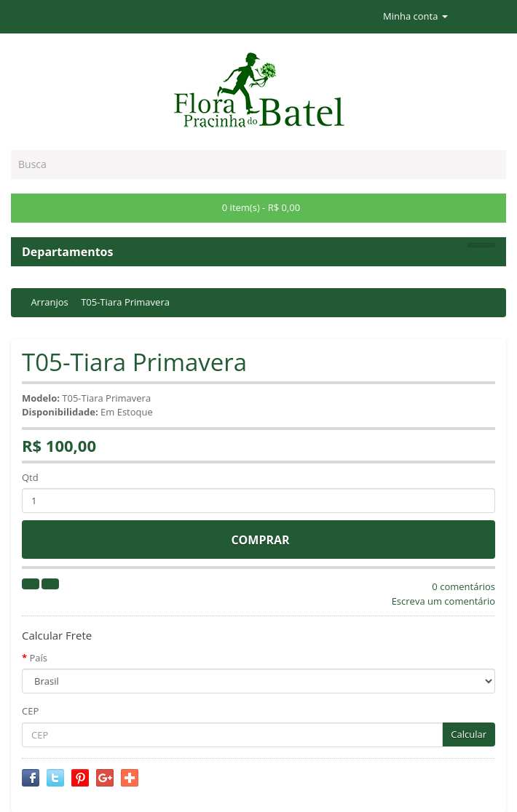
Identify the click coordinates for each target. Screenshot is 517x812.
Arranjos (49, 302)
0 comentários (463, 586)
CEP (30, 711)
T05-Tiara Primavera (125, 302)
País (38, 658)
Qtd (30, 477)
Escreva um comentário (443, 601)
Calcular (469, 734)
